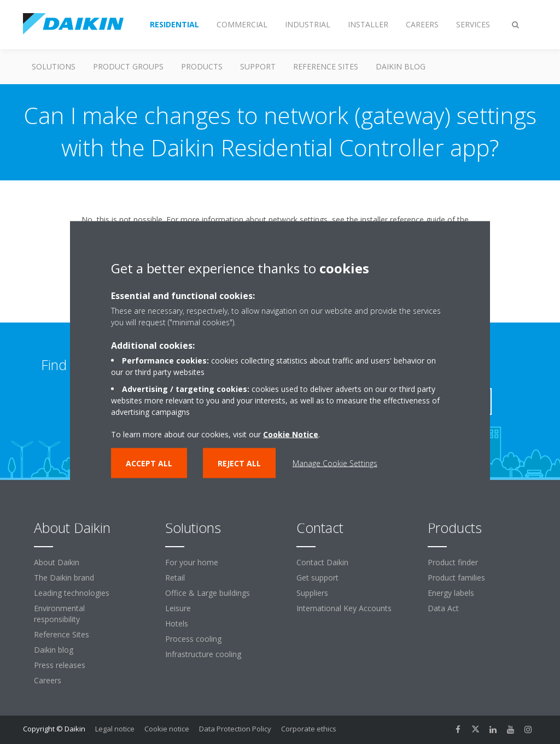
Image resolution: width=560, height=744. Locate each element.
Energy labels (451, 593)
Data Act (443, 608)
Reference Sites (326, 66)
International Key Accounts (344, 608)
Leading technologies (72, 593)
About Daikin (57, 562)
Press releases (60, 665)
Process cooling (193, 639)
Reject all (239, 463)
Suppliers (312, 593)
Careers (48, 680)
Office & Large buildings (208, 593)
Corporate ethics (309, 729)
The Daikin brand (64, 578)
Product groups (128, 66)
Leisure (178, 608)
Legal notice (115, 729)
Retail (175, 578)
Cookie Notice (291, 434)
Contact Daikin (322, 562)
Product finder (453, 562)
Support (258, 66)
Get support (317, 578)
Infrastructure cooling (203, 654)
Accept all (149, 463)
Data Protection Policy (235, 729)
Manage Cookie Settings (335, 463)
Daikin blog (401, 66)
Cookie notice (167, 729)
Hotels (177, 623)
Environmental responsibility (59, 614)
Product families (456, 578)
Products (202, 66)
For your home (192, 562)
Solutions (54, 66)
